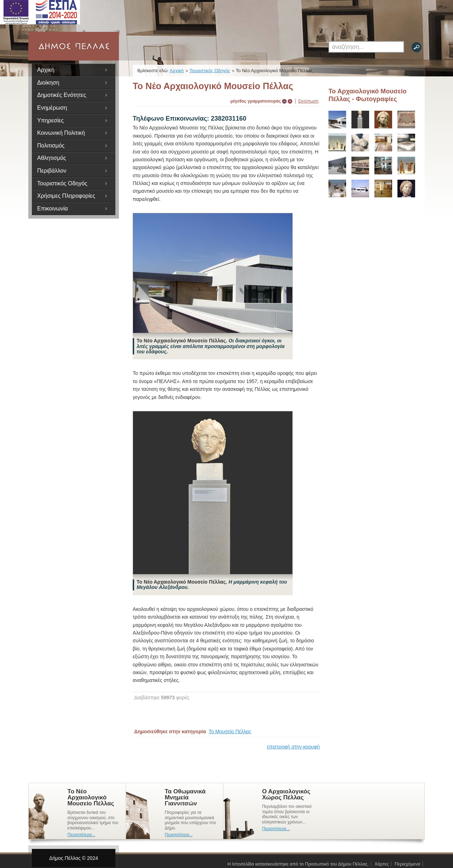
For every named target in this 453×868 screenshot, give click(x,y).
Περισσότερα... (82, 835)
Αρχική (46, 70)
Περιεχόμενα (407, 864)
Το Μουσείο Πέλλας (230, 731)
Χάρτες (382, 864)
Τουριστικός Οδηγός (210, 71)
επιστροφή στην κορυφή (293, 747)
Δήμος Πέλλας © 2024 (73, 858)
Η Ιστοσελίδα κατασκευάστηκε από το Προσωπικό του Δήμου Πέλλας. (298, 864)
